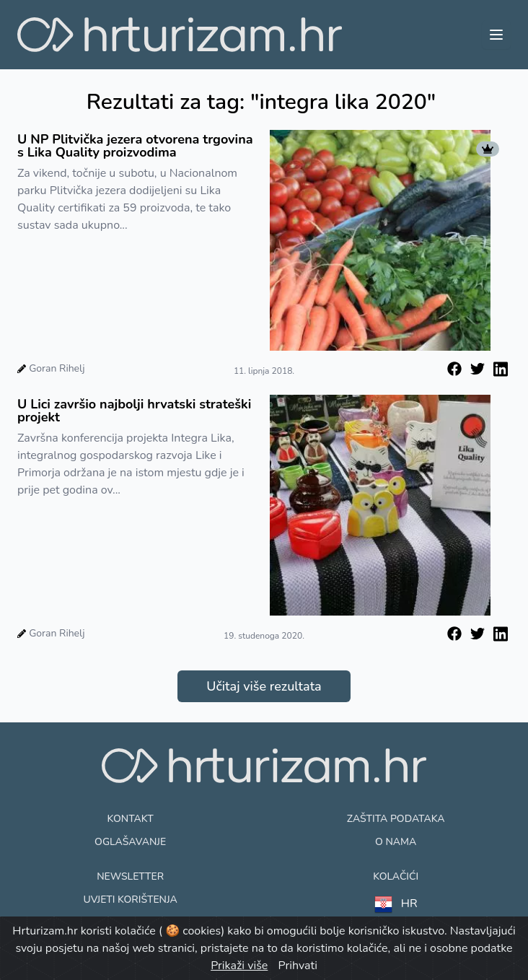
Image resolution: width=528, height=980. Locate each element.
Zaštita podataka (396, 819)
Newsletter (130, 876)
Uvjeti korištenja (130, 900)
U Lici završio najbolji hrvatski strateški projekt (134, 411)
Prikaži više (239, 966)
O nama (396, 842)
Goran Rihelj (57, 368)
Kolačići (396, 876)
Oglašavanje (130, 842)
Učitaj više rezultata (264, 686)
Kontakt (131, 819)
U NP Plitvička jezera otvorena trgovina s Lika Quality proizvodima (135, 146)
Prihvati (297, 966)
